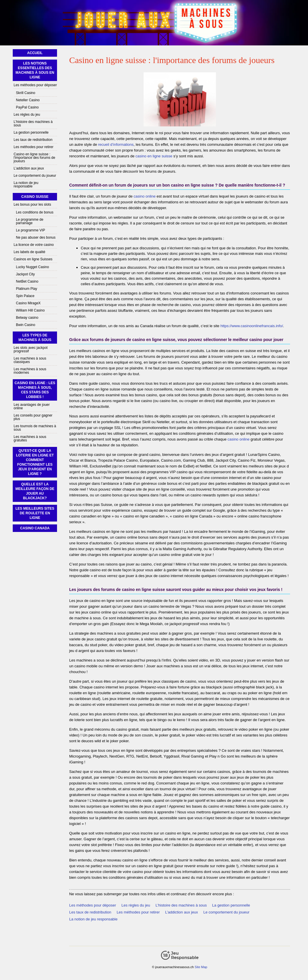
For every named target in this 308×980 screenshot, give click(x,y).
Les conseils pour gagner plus (33, 417)
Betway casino (27, 318)
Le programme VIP (31, 230)
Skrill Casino (26, 93)
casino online (145, 196)
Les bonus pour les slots (32, 205)
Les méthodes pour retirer (138, 912)
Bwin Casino (26, 325)
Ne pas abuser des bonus (36, 237)
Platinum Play (26, 289)
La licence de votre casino (34, 245)
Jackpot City (25, 274)
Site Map (201, 967)
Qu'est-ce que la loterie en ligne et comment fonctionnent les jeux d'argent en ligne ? (35, 462)
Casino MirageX (28, 303)
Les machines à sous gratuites (30, 439)
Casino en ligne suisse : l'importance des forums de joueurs (34, 158)
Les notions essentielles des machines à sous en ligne (35, 70)
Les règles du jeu (136, 905)
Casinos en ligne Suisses (33, 259)
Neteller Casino (28, 100)
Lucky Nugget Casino (32, 267)
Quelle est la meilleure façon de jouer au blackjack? (35, 491)
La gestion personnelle (231, 905)
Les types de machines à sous (35, 338)
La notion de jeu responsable (93, 919)
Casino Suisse (35, 197)
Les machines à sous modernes (30, 371)
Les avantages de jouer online (32, 406)
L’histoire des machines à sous (181, 905)
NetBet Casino (27, 281)
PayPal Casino (27, 107)
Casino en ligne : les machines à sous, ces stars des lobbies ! (35, 390)
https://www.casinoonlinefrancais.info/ (252, 326)
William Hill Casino (30, 310)
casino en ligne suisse (154, 156)
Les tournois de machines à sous (35, 428)
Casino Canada (35, 528)
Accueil (35, 53)
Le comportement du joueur (226, 912)
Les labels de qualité (29, 252)
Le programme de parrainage (30, 221)
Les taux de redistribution (90, 912)
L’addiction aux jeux (181, 912)
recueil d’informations (116, 144)
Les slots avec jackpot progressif (31, 349)
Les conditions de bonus (35, 212)
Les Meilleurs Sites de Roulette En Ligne (35, 513)
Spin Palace (25, 296)
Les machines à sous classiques (30, 360)
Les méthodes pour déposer (93, 905)
